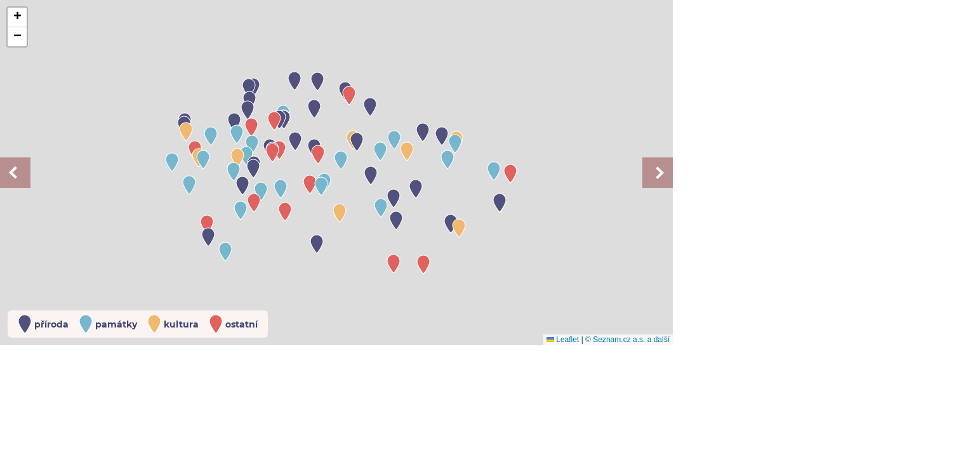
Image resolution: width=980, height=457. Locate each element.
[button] (234, 122)
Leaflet (563, 340)
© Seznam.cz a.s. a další (627, 340)
